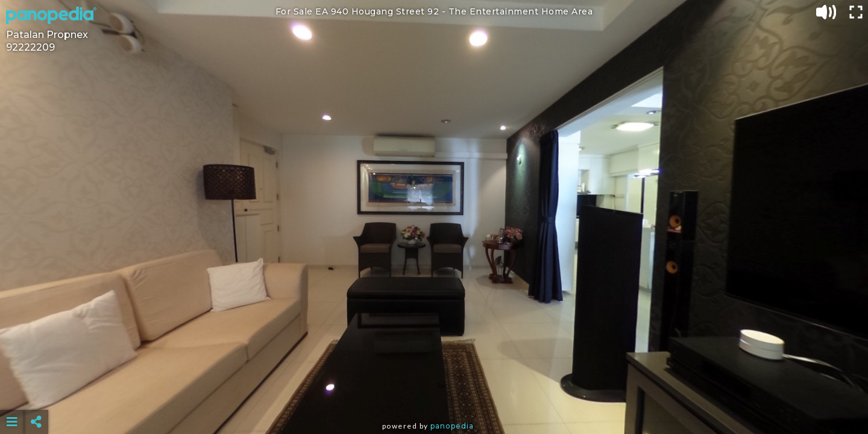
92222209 (30, 47)
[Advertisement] (434, 392)
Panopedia (452, 426)
